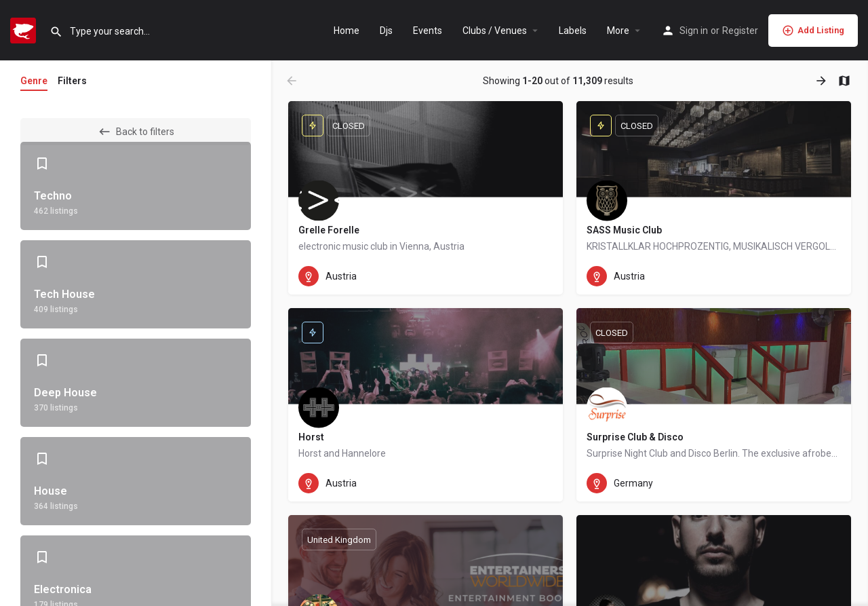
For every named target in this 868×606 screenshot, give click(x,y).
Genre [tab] (34, 81)
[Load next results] (823, 81)
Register (740, 31)
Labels (573, 31)
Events (428, 31)
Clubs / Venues (495, 31)
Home (347, 31)
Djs (386, 31)
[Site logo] (25, 29)
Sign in (694, 31)
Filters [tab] (72, 81)
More (618, 31)
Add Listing (813, 31)
